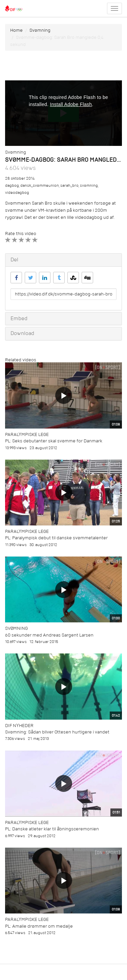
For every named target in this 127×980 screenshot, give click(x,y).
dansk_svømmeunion (40, 186)
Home (16, 30)
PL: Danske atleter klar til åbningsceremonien (52, 829)
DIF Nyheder (19, 726)
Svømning (40, 30)
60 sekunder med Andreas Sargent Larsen (49, 635)
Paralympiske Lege (27, 434)
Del (14, 260)
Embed (19, 318)
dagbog (12, 186)
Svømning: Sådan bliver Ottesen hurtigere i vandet (57, 732)
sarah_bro (69, 186)
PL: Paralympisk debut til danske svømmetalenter (56, 538)
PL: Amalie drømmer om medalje (39, 926)
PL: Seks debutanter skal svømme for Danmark (54, 441)
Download (22, 333)
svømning (89, 186)
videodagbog (17, 193)
